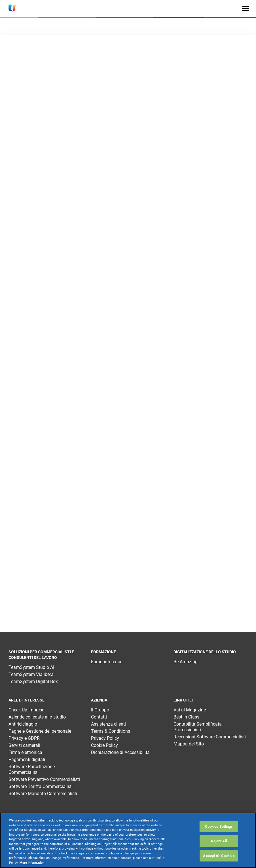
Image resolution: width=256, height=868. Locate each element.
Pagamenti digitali (27, 759)
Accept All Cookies (219, 856)
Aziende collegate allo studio (37, 717)
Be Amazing (186, 662)
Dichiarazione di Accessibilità (120, 752)
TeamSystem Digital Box (33, 681)
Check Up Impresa (27, 710)
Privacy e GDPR (24, 738)
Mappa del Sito (189, 744)
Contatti (99, 717)
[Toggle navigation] (245, 8)
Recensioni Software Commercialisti (210, 737)
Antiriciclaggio (23, 724)
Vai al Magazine (190, 710)
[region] (128, 840)
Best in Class (186, 717)
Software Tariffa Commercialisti (41, 786)
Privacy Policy (105, 738)
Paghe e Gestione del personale (40, 731)
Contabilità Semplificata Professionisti (198, 727)
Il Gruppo (100, 710)
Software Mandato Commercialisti (43, 794)
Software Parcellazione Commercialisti (32, 769)
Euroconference (107, 662)
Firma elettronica (25, 752)
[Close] (250, 840)
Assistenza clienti (108, 724)
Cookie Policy (104, 745)
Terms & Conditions (111, 731)
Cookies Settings (219, 826)
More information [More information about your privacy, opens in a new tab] (32, 863)
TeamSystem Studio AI (31, 667)
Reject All (219, 841)
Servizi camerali (24, 745)
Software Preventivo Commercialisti (44, 779)
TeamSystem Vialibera (31, 674)
